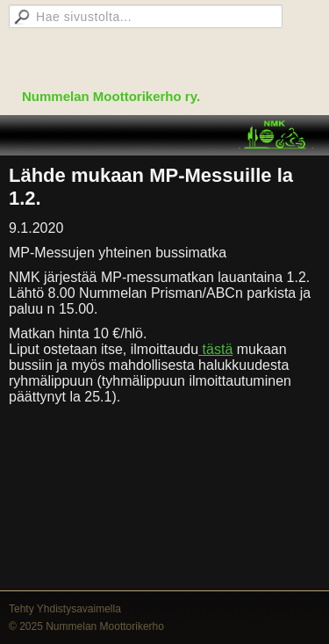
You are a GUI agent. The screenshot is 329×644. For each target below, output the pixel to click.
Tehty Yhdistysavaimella (65, 609)
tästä (215, 349)
